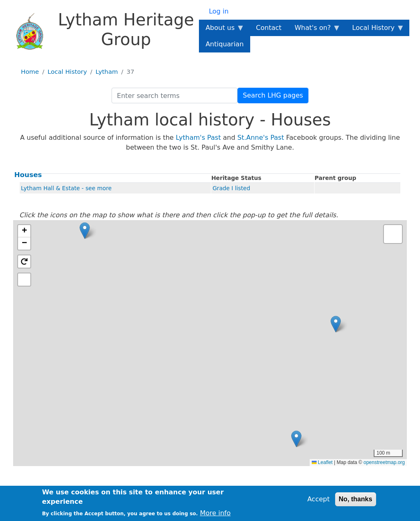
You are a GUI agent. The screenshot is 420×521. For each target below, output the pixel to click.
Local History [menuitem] (375, 30)
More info (215, 513)
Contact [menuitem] (269, 28)
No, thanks (356, 499)
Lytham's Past (199, 138)
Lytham (107, 72)
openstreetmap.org (384, 462)
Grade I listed (231, 188)
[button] (85, 231)
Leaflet (322, 462)
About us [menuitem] (222, 30)
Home (30, 72)
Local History (67, 72)
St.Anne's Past (261, 138)
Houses (28, 175)
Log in (219, 11)
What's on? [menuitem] (314, 30)
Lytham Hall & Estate (50, 188)
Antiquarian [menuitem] (225, 44)
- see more (97, 188)
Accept (318, 499)
